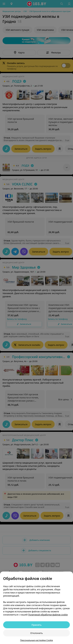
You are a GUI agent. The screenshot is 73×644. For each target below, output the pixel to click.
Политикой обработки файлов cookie (48, 615)
